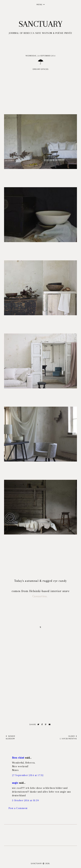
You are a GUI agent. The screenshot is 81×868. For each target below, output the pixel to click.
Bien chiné (18, 758)
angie (15, 783)
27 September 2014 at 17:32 (28, 775)
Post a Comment (18, 808)
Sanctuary (40, 24)
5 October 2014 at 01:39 (25, 800)
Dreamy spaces (41, 69)
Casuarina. (41, 596)
